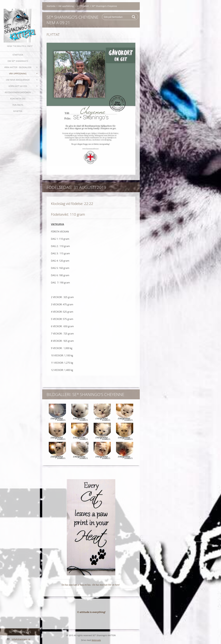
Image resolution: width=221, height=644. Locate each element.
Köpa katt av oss (18, 86)
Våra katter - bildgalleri (18, 67)
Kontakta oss (18, 99)
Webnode (96, 640)
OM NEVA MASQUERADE (18, 80)
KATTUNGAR (83, 6)
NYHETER (18, 111)
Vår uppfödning (18, 74)
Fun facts (18, 105)
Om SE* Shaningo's (18, 61)
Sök (134, 17)
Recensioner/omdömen (18, 92)
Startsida (18, 55)
